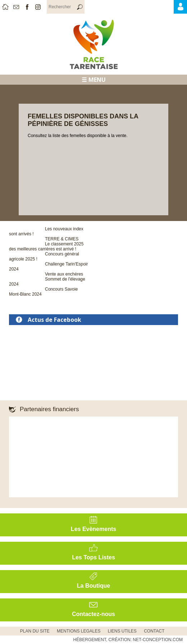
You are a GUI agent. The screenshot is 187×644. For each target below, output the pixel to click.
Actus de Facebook (54, 320)
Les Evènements (93, 529)
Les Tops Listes (93, 557)
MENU (97, 80)
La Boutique (93, 586)
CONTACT (154, 631)
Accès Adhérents (186, 9)
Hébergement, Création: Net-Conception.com (128, 640)
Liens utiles (122, 631)
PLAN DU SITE (35, 631)
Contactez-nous (93, 614)
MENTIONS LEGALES (79, 631)
